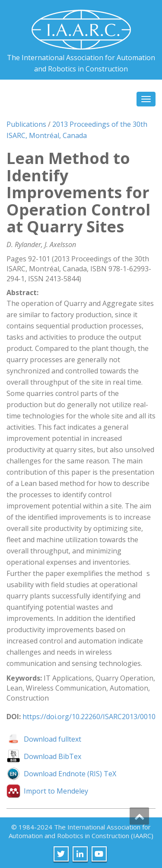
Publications (26, 124)
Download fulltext (52, 739)
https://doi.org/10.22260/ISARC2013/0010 (89, 717)
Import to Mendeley (56, 791)
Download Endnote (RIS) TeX (70, 774)
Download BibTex (52, 756)
